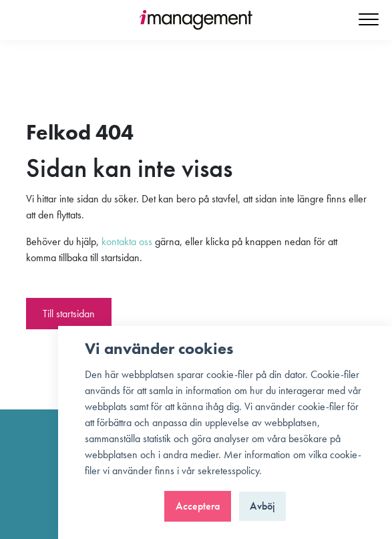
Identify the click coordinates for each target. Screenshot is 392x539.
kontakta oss (127, 241)
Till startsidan (69, 314)
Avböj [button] (262, 506)
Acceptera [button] (198, 506)
